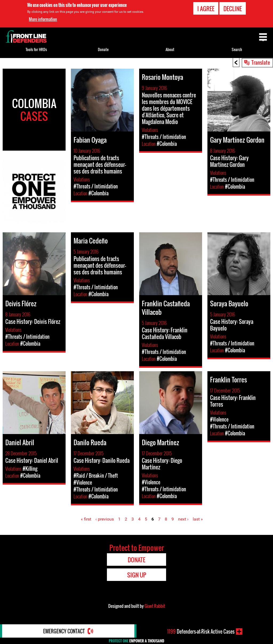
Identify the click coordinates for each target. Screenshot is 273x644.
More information (43, 19)
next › (183, 519)
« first (86, 519)
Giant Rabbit (155, 606)
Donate (103, 49)
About (170, 49)
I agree (206, 8)
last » (198, 519)
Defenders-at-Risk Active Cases (201, 631)
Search (237, 49)
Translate (261, 62)
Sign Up (137, 575)
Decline (233, 8)
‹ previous (105, 519)
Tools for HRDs (36, 49)
